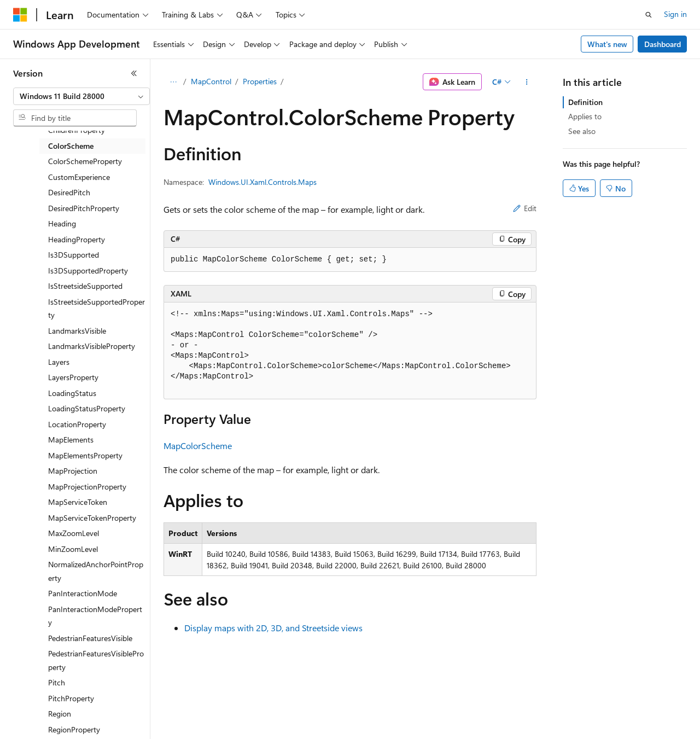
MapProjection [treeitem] (73, 471)
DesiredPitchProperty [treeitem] (84, 208)
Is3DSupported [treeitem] (74, 255)
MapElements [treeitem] (71, 440)
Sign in (675, 14)
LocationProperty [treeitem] (77, 424)
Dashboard (663, 44)
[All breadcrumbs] (173, 82)
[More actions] (527, 82)
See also (582, 131)
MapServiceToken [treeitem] (78, 502)
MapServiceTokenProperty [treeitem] (92, 518)
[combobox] (81, 96)
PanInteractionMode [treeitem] (83, 593)
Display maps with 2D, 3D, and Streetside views (273, 628)
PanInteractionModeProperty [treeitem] (95, 616)
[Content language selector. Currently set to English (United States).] (63, 723)
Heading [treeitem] (62, 223)
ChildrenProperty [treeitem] (77, 130)
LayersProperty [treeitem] (73, 377)
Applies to (585, 116)
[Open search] (649, 15)
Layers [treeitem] (59, 362)
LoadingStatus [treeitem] (72, 393)
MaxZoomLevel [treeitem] (74, 533)
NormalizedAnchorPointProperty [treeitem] (96, 571)
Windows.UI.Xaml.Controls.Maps (262, 182)
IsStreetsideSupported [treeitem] (85, 286)
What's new (607, 44)
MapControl (211, 81)
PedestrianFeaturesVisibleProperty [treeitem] (96, 660)
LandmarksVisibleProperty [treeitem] (92, 346)
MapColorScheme (198, 446)
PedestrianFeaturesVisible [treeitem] (90, 638)
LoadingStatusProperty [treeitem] (87, 408)
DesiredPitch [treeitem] (69, 192)
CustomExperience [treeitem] (79, 177)
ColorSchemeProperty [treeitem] (85, 161)
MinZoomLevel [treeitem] (73, 549)
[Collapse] (134, 73)
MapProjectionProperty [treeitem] (87, 487)
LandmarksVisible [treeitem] (77, 331)
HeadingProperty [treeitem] (77, 239)
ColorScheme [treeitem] (71, 146)
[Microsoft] (20, 15)
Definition (585, 102)
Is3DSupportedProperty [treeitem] (88, 270)
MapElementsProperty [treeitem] (85, 455)
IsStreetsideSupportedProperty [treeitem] (97, 309)
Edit (525, 208)
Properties (260, 81)
